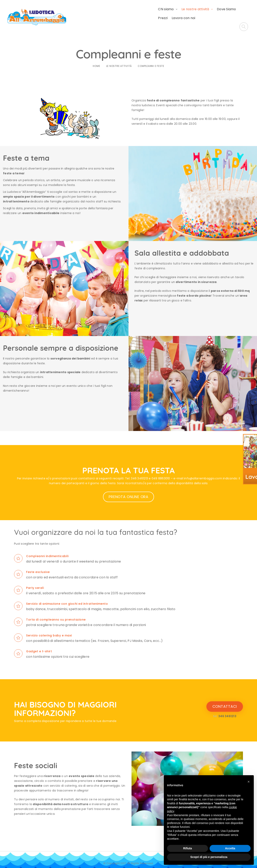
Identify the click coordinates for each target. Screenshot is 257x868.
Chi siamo (121, 14)
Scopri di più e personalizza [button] (209, 857)
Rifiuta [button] (188, 848)
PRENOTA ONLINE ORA (128, 489)
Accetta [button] (230, 848)
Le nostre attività (151, 14)
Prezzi (200, 14)
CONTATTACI (225, 699)
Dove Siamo (182, 14)
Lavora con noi (221, 14)
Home (96, 58)
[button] (249, 782)
